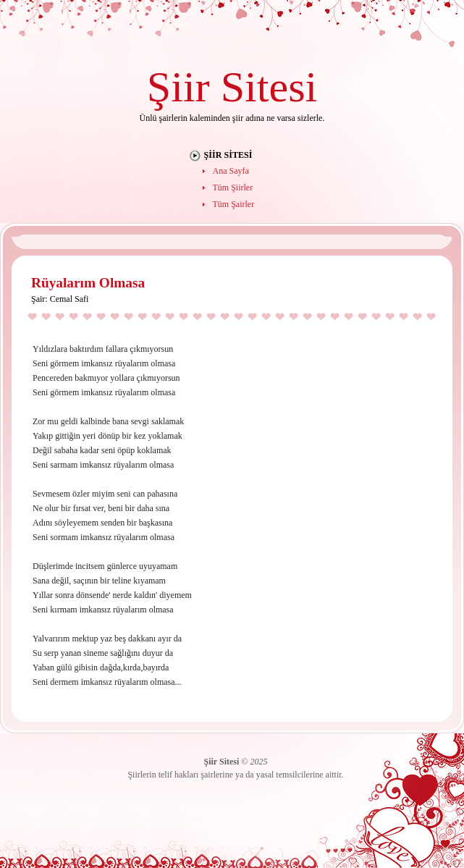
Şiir (178, 87)
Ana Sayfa (231, 171)
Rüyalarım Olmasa (88, 283)
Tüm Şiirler (233, 187)
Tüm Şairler (234, 204)
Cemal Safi (69, 299)
